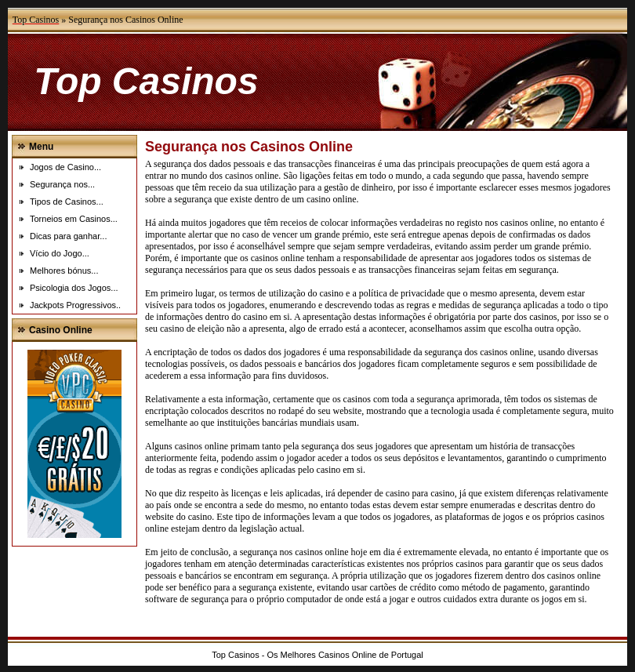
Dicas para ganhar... (68, 236)
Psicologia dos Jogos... (74, 288)
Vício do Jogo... (60, 253)
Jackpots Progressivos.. (75, 305)
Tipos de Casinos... (67, 202)
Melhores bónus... (64, 271)
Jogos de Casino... (65, 167)
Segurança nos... (62, 184)
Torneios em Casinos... (74, 219)
